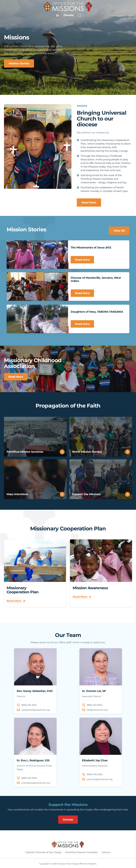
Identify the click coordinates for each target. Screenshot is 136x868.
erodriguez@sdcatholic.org (36, 783)
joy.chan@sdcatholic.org (100, 779)
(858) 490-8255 (29, 778)
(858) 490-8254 (95, 705)
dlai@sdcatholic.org (97, 710)
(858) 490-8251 (29, 705)
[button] (57, 15)
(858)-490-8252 (95, 774)
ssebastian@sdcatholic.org (36, 710)
